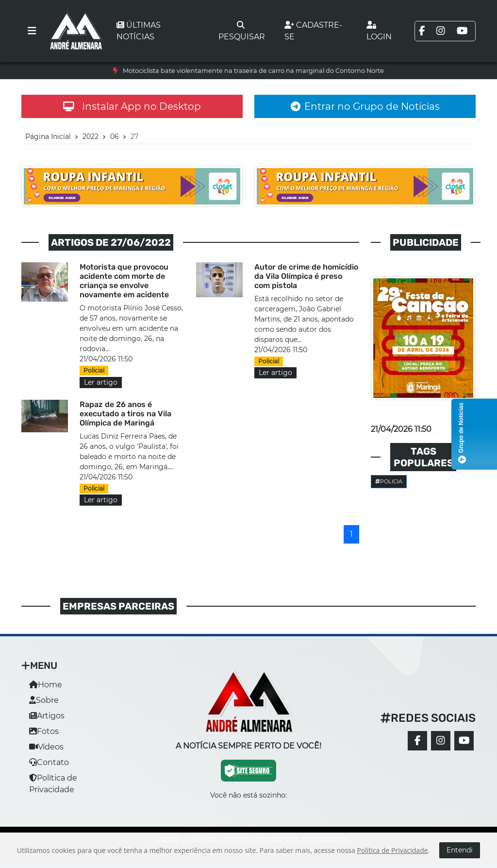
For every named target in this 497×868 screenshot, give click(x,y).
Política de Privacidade (392, 850)
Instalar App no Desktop (132, 106)
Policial (94, 370)
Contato (49, 762)
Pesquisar (242, 31)
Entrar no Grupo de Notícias (365, 106)
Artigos (47, 716)
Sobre (44, 700)
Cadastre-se (313, 31)
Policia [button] (389, 481)
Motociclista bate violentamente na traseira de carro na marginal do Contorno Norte (253, 71)
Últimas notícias (139, 31)
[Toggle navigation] (32, 31)
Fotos (44, 731)
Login (379, 31)
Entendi (460, 850)
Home (46, 685)
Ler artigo (101, 382)
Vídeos (46, 747)
